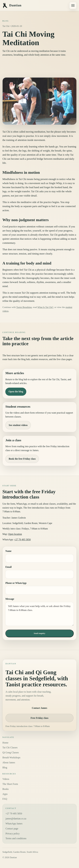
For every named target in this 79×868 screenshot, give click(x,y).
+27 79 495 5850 (22, 540)
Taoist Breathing (24, 307)
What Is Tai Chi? (45, 307)
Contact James (40, 708)
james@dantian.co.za (16, 819)
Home (5, 743)
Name (39, 556)
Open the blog (16, 392)
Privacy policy (13, 834)
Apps (5, 794)
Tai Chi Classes (10, 747)
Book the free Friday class (22, 459)
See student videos (18, 425)
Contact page (12, 829)
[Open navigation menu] (73, 5)
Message (39, 612)
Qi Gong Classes (11, 752)
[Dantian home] (35, 5)
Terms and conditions (16, 838)
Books (6, 789)
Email (39, 572)
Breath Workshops (11, 757)
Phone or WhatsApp (39, 588)
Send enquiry (39, 633)
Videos (6, 779)
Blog (5, 767)
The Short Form (10, 784)
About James (9, 762)
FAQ (5, 799)
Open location (15, 534)
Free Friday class (39, 718)
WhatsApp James (14, 824)
